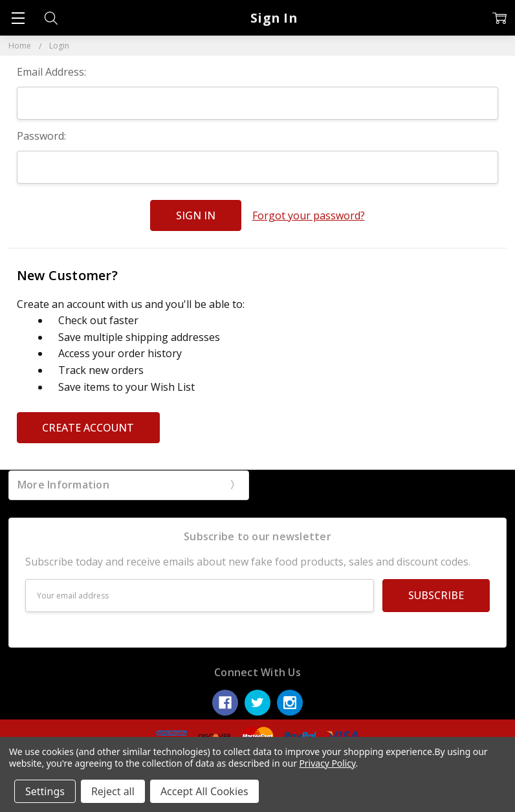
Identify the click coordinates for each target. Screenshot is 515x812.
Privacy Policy (327, 763)
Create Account (88, 428)
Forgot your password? (309, 215)
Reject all (113, 791)
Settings (45, 791)
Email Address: (51, 72)
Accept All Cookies (204, 791)
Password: (41, 136)
